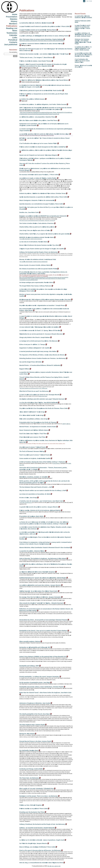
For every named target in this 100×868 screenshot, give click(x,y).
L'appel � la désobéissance (26, 502)
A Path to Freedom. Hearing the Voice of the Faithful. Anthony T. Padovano (42, 462)
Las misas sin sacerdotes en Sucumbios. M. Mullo (35, 494)
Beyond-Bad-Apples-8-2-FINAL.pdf (29, 68)
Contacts (13, 42)
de (91, 1)
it (89, 1)
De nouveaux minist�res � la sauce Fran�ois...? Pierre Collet (39, 175)
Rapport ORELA (24, 369)
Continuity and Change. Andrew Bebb (31, 769)
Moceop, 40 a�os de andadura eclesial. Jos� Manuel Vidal (38, 259)
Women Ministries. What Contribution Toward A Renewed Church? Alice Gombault (45, 548)
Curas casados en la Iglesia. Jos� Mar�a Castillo (35, 458)
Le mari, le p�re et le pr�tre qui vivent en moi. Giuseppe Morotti (39, 395)
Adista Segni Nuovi (43, 396)
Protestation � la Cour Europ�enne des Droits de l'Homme (38, 422)
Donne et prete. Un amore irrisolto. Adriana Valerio (35, 265)
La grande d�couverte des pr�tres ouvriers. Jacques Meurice (39, 507)
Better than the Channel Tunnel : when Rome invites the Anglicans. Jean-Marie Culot (45, 693)
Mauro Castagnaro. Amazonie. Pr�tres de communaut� (37, 200)
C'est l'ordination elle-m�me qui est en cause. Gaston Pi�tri (82, 61)
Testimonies (12, 33)
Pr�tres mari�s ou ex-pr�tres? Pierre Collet (33, 809)
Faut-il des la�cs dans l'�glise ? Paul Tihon (33, 434)
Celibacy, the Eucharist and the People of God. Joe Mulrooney (38, 252)
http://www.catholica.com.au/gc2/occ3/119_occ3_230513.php (33, 388)
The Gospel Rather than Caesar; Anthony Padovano (35, 286)
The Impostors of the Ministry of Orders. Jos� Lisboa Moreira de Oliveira (42, 355)
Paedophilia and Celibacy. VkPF (29, 666)
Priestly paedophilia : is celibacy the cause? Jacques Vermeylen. (39, 677)
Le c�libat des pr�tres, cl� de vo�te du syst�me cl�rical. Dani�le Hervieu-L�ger (46, 150)
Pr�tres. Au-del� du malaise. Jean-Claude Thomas (35, 61)
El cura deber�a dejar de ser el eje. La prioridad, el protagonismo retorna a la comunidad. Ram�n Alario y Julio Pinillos (43, 273)
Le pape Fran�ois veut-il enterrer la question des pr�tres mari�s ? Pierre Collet (82, 28)
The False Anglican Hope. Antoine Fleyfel (32, 725)
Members (13, 24)
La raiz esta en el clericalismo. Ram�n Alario (33, 242)
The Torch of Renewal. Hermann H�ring (32, 451)
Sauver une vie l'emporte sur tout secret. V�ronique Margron (38, 155)
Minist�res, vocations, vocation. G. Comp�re (34, 477)
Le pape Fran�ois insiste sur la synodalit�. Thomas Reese (38, 30)
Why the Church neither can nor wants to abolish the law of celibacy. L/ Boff (43, 491)
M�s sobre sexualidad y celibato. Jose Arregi (33, 419)
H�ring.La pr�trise (25, 45)
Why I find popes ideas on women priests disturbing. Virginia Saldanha (41, 39)
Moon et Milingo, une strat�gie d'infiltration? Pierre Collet (37, 847)
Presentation (12, 17)
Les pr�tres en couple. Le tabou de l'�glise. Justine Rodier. (38, 178)
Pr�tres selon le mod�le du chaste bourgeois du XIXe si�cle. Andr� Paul (43, 147)
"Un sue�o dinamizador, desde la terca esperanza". (31, 239)
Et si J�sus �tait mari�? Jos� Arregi (31, 415)
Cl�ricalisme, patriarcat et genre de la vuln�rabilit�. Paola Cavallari (41, 90)
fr (86, 1)
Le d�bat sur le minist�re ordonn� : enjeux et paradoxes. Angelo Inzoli (42, 840)
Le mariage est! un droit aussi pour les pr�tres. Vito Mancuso (38, 341)
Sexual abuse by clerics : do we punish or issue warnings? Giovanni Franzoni (43, 620)
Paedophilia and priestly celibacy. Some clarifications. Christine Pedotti (41, 687)
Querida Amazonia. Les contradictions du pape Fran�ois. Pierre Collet (41, 204)
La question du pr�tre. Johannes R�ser (32, 551)
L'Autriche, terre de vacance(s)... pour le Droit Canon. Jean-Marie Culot (41, 501)
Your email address (13, 52)
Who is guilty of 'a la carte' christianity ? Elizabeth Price (36, 789)
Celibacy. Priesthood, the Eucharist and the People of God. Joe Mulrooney (42, 824)
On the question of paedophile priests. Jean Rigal (35, 683)
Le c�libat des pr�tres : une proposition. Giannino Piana (37, 117)
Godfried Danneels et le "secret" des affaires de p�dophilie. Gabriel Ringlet (43, 578)
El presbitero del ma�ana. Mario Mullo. (31, 516)
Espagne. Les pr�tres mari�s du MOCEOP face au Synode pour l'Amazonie (43, 216)
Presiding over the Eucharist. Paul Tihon (32, 812)
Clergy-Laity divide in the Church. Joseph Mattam (35, 337)
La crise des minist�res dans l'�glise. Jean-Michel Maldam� (38, 403)
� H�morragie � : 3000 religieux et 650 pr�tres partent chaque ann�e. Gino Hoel (45, 300)
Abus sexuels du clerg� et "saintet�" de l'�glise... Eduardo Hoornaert (41, 603)
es (88, 1)
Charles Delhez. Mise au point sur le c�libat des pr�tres (37, 227)
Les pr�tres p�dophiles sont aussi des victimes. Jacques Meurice (40, 585)
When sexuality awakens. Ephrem (30, 641)
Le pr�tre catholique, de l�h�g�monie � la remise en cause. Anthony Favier (83, 35)
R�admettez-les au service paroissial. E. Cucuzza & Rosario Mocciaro (41, 334)
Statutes (14, 19)
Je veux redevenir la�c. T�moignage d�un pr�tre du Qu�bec (39, 327)
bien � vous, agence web (54, 866)
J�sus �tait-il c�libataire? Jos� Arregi (32, 412)
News (15, 31)
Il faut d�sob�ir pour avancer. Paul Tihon (32, 437)
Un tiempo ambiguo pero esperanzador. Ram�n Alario (36, 282)
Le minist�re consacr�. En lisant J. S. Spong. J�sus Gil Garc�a (40, 330)
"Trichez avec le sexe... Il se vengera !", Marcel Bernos (36, 57)
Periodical (13, 40)
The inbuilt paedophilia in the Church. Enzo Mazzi (35, 714)
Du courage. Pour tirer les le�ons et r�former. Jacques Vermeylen (40, 597)
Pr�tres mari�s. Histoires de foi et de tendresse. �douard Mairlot (40, 510)
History (14, 21)
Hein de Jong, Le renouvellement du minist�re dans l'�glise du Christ (41, 863)
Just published (11, 45)
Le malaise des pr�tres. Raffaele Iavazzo (32, 99)
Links (15, 38)
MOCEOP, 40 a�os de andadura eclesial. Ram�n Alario (37, 237)
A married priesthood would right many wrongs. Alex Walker (38, 351)
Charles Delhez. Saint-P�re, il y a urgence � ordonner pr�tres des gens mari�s (44, 234)
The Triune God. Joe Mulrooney (29, 778)
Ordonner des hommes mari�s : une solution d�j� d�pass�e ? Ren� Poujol (83, 41)
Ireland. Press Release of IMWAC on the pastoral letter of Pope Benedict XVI (43, 657)
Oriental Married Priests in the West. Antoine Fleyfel (35, 741)
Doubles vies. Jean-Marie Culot (29, 212)
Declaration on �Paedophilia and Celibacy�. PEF (35, 647)
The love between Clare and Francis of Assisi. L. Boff (36, 487)
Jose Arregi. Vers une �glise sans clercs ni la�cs (35, 230)
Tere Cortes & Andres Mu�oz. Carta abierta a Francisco (37, 223)
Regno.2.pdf (23, 101)
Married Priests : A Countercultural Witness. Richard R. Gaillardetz (40, 365)
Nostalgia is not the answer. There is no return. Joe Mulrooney (39, 796)
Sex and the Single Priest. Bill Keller (30, 362)
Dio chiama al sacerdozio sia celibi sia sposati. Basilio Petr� (38, 269)
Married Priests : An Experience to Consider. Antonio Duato (38, 427)
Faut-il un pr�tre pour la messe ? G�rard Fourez (35, 455)
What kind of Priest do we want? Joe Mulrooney (34, 391)
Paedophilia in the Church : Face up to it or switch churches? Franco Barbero (43, 631)
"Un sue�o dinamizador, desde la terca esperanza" (33, 262)
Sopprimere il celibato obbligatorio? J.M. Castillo (34, 348)
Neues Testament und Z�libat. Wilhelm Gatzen (34, 430)
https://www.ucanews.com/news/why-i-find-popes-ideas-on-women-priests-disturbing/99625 (42, 41)
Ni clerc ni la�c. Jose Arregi (28, 498)
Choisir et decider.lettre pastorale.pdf (29, 82)
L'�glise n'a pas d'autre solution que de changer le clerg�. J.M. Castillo (42, 249)
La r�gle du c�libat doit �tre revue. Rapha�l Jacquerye (37, 572)
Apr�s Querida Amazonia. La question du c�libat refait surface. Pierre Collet (43, 197)
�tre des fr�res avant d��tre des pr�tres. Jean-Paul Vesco (38, 120)
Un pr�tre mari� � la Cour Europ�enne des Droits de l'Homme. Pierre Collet (43, 408)
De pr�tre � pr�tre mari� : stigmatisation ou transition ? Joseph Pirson (42, 305)
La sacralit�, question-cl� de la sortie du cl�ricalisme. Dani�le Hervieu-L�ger (84, 55)
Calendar (13, 35)
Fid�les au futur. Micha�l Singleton (31, 805)
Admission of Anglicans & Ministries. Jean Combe (35, 703)
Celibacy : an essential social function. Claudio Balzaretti (37, 828)
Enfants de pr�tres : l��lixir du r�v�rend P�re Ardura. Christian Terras (42, 193)
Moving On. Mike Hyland (27, 734)
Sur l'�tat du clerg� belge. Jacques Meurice (33, 843)
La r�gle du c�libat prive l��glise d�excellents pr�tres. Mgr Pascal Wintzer (44, 80)
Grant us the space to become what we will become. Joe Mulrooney (40, 850)
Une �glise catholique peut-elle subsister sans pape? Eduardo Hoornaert (42, 399)
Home (15, 14)
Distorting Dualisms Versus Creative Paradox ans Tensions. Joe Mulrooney (42, 358)
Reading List (12, 28)
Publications (12, 26)
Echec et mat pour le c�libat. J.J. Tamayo (32, 344)
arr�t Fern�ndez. (66, 424)
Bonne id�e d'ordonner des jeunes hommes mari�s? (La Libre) (39, 245)
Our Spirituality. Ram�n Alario (29, 750)
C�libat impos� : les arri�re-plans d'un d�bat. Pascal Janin (38, 591)
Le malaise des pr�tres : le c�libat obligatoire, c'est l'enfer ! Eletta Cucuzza (83, 48)
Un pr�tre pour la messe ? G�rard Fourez (33, 447)
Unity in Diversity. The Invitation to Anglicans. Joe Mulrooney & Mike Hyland (43, 558)
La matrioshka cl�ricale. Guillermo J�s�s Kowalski (83, 17)
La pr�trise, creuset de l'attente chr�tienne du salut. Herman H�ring (41, 44)
